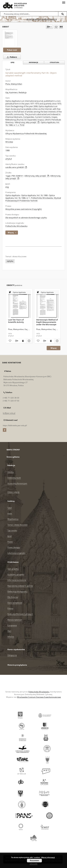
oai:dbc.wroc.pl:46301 (16, 167)
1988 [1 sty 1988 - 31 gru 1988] (7, 150)
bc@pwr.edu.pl (9, 413)
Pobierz (11, 57)
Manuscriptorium (15, 620)
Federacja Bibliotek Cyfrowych (20, 614)
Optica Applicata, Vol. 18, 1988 (34, 195)
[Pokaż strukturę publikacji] (20, 292)
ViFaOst (11, 637)
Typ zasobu (12, 530)
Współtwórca (13, 519)
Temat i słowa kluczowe (17, 525)
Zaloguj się (12, 655)
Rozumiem (34, 861)
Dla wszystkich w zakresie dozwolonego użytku (26, 218)
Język (10, 536)
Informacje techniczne (17, 580)
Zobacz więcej (13, 492)
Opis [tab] (12, 63)
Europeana (12, 625)
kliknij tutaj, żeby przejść (27, 122)
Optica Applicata (13, 195)
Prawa (10, 542)
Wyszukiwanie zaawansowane (42, 19)
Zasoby (11, 472)
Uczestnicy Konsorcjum (17, 483)
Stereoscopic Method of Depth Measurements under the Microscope (47, 322)
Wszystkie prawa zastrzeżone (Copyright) (24, 209)
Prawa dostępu (14, 547)
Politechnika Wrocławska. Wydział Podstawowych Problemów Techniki (33, 199)
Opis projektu (13, 569)
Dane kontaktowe (15, 603)
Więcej (54, 348)
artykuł (9, 159)
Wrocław (9, 142)
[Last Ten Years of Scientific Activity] (20, 304)
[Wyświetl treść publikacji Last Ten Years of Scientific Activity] (23, 341)
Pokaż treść (12, 50)
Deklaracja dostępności (17, 591)
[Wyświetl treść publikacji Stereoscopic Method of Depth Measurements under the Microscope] (51, 341)
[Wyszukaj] (63, 14)
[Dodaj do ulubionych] (56, 27)
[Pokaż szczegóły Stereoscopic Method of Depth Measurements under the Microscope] (57, 341)
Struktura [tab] (54, 62)
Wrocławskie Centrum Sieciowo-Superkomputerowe (39, 697)
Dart (9, 631)
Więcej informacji (48, 857)
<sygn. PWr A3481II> (14, 176)
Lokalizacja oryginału (16, 553)
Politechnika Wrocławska (16, 226)
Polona (10, 608)
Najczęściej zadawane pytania (20, 586)
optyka (10, 261)
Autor (10, 513)
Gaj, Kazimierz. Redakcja (16, 93)
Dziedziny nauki (14, 478)
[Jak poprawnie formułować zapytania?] (62, 19)
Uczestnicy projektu (16, 574)
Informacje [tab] (33, 62)
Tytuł (10, 508)
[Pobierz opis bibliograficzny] (16, 341)
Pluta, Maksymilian (14, 84)
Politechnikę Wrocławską (39, 692)
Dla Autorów (13, 597)
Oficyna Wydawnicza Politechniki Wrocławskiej (26, 134)
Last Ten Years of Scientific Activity (16, 321)
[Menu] (64, 2)
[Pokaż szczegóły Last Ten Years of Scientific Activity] (29, 341)
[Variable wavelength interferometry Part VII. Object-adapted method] (10, 39)
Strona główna (13, 457)
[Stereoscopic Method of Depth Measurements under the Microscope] (48, 304)
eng (7, 187)
